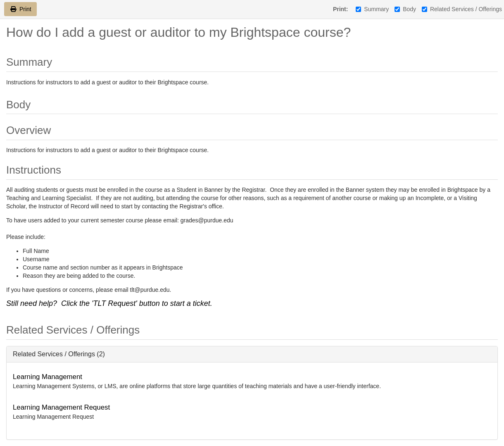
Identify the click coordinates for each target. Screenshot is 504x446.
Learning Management (48, 377)
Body (405, 9)
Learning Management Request (61, 407)
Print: (341, 9)
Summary (372, 9)
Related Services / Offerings (462, 9)
